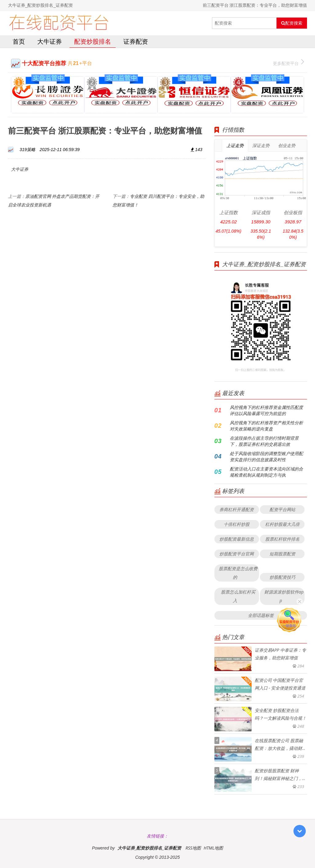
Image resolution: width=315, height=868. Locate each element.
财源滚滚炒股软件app (284, 596)
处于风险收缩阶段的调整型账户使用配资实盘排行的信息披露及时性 (266, 456)
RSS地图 (193, 848)
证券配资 (136, 41)
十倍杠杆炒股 (237, 524)
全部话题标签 (261, 615)
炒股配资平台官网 (237, 554)
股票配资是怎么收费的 (238, 573)
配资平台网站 (282, 509)
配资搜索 (292, 23)
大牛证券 (50, 41)
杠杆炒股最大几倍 (282, 524)
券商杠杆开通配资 (237, 509)
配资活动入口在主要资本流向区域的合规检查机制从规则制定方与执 (266, 472)
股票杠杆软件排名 (282, 539)
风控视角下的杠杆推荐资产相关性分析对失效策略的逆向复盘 (266, 426)
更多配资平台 (288, 63)
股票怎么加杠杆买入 (238, 596)
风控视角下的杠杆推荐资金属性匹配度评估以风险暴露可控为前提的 (266, 410)
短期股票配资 (282, 554)
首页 (19, 41)
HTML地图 (213, 848)
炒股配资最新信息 (237, 539)
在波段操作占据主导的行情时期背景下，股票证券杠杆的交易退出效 (264, 441)
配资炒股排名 (93, 41)
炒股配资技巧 (282, 577)
